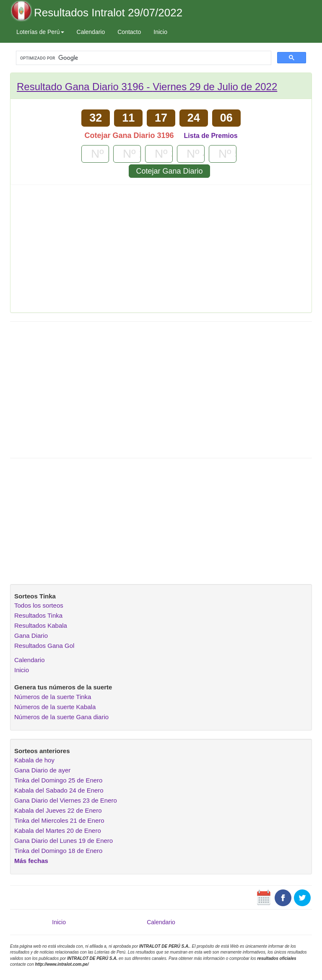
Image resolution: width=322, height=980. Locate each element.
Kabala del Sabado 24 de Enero (59, 790)
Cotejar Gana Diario (169, 171)
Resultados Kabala (41, 625)
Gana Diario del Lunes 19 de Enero (64, 841)
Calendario (91, 32)
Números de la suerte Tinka (53, 697)
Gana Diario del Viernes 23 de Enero (66, 800)
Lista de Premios (211, 136)
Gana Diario (31, 636)
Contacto (129, 32)
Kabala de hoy (34, 760)
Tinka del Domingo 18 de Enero (58, 851)
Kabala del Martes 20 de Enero (58, 831)
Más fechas (31, 861)
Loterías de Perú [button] (40, 32)
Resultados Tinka (38, 615)
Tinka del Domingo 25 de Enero (58, 780)
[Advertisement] (161, 252)
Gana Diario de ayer (42, 770)
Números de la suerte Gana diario (61, 717)
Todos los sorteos (39, 605)
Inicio (160, 32)
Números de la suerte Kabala (55, 707)
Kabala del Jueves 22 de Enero (58, 810)
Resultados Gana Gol (44, 646)
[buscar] (143, 58)
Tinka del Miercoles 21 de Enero (59, 820)
